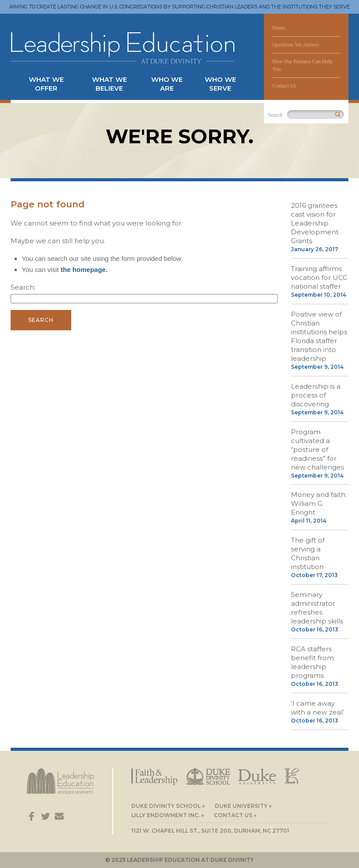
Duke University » (243, 806)
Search (275, 115)
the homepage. (84, 270)
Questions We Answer (296, 45)
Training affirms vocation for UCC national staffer (319, 277)
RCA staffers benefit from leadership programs (312, 662)
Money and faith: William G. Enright (319, 503)
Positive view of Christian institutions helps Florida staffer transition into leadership (319, 336)
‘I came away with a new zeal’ (317, 708)
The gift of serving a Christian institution (308, 553)
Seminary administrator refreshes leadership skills (317, 608)
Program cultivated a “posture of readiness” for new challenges (317, 449)
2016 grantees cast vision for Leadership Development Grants (315, 223)
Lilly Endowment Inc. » (168, 815)
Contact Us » (235, 815)
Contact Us (284, 86)
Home (279, 28)
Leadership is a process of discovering (316, 395)
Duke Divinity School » (168, 806)
